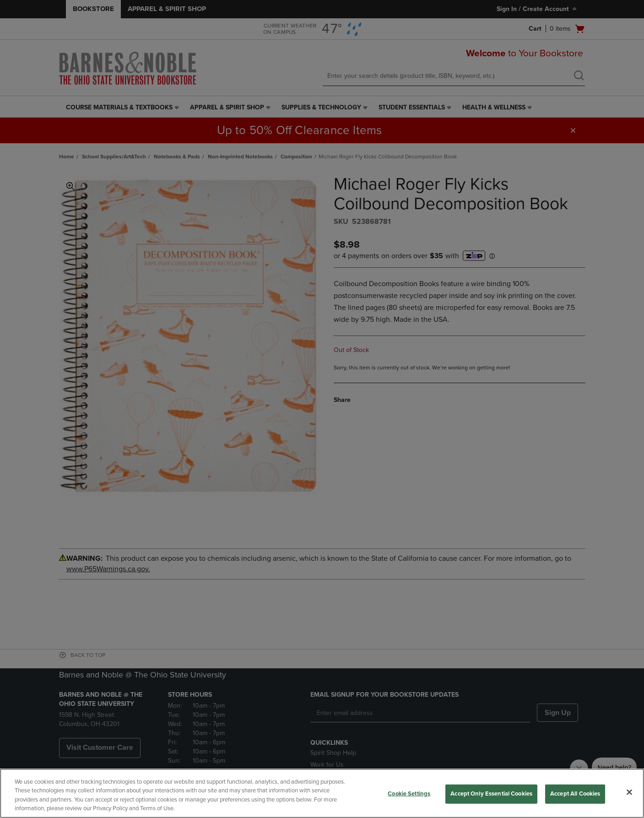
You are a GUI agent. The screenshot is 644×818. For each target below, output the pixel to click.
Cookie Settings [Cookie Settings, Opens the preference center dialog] (409, 794)
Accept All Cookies (575, 794)
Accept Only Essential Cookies (491, 794)
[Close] (629, 792)
